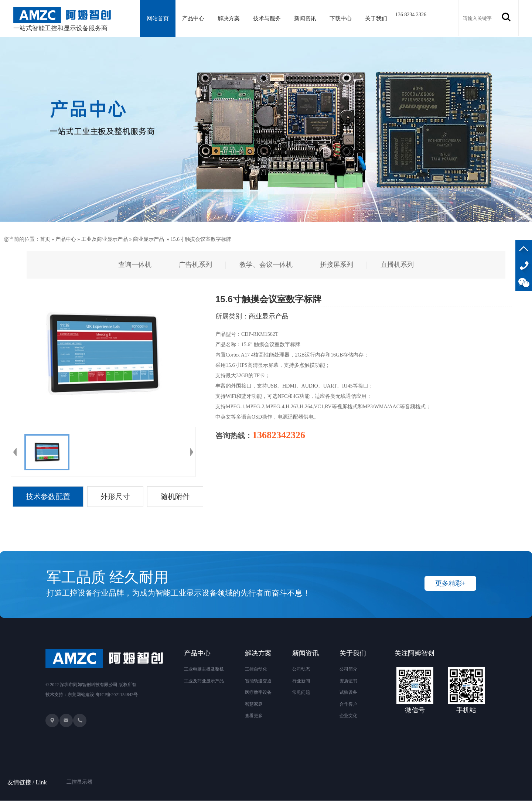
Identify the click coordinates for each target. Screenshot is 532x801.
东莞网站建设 (81, 695)
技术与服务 (269, 18)
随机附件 (175, 497)
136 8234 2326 (415, 15)
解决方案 (230, 18)
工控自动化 (256, 669)
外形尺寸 (115, 497)
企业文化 (348, 716)
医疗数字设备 (258, 692)
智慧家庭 (254, 704)
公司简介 (348, 669)
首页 (45, 239)
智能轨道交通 (258, 681)
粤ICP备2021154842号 (117, 695)
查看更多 (254, 716)
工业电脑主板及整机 (204, 669)
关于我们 (380, 18)
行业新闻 (301, 681)
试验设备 (348, 692)
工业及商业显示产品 (105, 239)
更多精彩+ (450, 583)
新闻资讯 (308, 18)
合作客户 (348, 704)
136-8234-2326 (524, 265)
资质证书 (348, 681)
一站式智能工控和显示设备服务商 (62, 19)
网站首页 (158, 18)
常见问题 (301, 692)
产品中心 (194, 18)
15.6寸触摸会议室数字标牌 (201, 239)
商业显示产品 (149, 239)
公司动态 (301, 669)
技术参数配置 (48, 497)
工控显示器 (79, 773)
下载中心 (344, 18)
